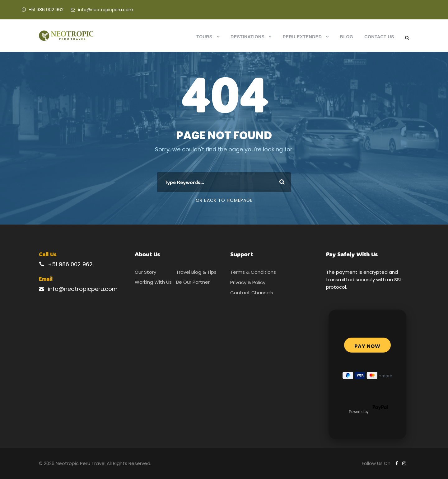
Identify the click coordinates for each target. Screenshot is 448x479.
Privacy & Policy (248, 282)
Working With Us (153, 282)
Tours (204, 37)
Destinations (247, 37)
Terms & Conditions (253, 272)
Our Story (145, 272)
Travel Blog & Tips (196, 272)
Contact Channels (252, 293)
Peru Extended (302, 37)
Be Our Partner (193, 282)
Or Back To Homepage (224, 200)
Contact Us (379, 37)
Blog (347, 37)
